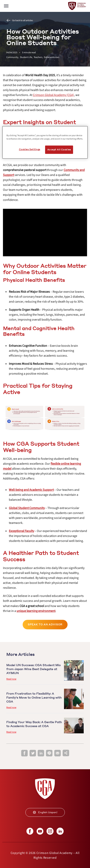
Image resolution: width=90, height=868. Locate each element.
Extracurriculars (52, 57)
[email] (58, 753)
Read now (11, 679)
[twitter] (33, 753)
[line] (49, 753)
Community (13, 57)
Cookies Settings (30, 149)
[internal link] (53, 95)
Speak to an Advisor (45, 624)
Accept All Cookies (59, 150)
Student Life (27, 57)
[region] (45, 142)
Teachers (39, 57)
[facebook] (24, 753)
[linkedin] (41, 753)
